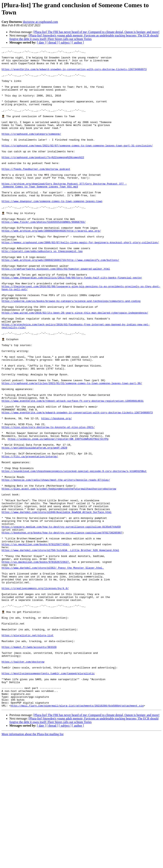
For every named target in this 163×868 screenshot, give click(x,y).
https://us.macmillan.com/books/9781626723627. (36, 664)
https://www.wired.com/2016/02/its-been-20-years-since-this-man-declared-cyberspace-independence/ (75, 365)
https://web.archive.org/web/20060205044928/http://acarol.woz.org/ (51, 267)
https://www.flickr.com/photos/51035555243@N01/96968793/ (44, 256)
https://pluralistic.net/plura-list (27, 752)
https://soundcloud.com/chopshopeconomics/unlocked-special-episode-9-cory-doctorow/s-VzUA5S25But (74, 555)
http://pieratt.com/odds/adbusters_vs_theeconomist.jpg (42, 291)
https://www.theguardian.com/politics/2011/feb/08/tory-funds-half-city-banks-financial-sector (72, 323)
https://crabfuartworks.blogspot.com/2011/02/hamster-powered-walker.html (56, 312)
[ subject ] (65, 42)
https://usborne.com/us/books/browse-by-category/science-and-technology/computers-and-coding (71, 351)
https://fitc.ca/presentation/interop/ (30, 537)
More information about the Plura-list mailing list (32, 865)
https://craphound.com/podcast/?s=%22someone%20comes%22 (43, 179)
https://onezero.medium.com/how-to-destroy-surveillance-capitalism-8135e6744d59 (61, 622)
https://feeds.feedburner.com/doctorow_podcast (36, 193)
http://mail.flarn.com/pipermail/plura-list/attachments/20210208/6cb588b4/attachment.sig (77, 836)
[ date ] (41, 42)
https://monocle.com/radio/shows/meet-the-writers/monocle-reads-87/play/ (56, 565)
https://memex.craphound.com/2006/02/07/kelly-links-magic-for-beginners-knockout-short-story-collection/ (80, 281)
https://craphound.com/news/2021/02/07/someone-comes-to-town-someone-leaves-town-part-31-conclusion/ (77, 165)
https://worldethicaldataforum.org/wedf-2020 (34, 527)
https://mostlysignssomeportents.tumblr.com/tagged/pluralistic (48, 797)
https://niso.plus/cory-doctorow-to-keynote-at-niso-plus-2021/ (48, 502)
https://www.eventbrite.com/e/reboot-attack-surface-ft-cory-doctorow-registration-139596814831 (72, 470)
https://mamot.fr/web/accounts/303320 (29, 766)
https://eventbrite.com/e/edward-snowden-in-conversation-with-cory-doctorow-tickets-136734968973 (74, 73)
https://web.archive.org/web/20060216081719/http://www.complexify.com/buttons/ (60, 302)
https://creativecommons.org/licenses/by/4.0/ (35, 695)
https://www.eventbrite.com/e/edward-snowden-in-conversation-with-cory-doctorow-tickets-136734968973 (77, 484)
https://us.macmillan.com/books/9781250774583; (36, 643)
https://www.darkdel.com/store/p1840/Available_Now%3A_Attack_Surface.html (57, 604)
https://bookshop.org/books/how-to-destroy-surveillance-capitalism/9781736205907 (62, 629)
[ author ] (78, 42)
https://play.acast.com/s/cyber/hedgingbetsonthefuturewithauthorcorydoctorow (59, 576)
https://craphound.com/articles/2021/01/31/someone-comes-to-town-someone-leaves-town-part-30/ (72, 449)
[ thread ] (52, 42)
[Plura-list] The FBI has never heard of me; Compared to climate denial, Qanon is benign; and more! (96, 32)
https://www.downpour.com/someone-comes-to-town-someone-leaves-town (52, 231)
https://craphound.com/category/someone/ (31, 151)
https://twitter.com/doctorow (23, 783)
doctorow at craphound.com (40, 22)
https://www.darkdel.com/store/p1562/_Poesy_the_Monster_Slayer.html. (53, 671)
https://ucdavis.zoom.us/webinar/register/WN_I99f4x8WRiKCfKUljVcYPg (58, 516)
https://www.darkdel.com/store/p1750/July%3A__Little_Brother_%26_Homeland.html (60, 650)
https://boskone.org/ (57, 492)
